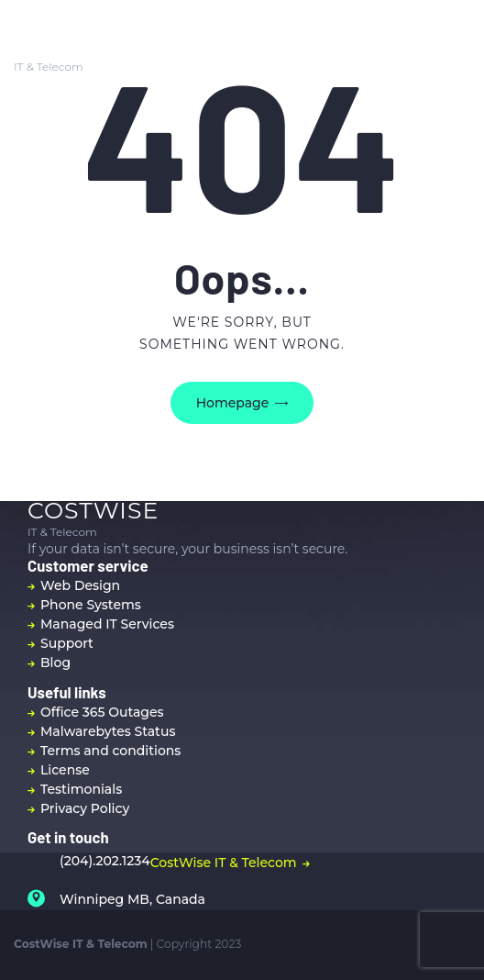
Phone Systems (91, 605)
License (65, 770)
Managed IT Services (107, 624)
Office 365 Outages (102, 712)
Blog (55, 663)
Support (67, 643)
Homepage (233, 403)
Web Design (80, 585)
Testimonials (81, 789)
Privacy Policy (85, 808)
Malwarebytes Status (108, 731)
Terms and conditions (110, 751)
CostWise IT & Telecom (224, 863)
